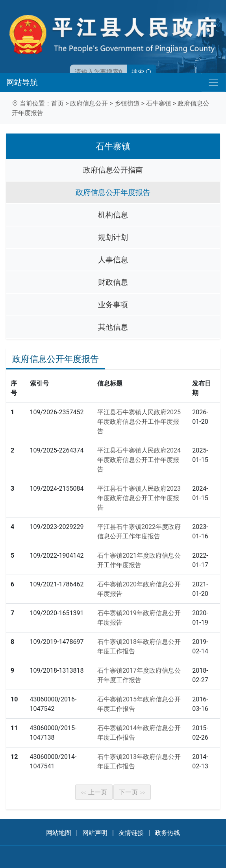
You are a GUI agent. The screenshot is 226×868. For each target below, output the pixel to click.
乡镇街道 (127, 103)
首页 (57, 103)
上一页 (94, 792)
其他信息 (113, 327)
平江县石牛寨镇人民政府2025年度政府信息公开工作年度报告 (139, 422)
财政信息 (113, 282)
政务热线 (167, 833)
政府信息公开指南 (113, 170)
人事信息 (113, 260)
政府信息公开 (89, 103)
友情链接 (131, 833)
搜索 (142, 72)
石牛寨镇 (159, 103)
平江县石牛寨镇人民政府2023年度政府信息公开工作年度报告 (139, 498)
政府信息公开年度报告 (113, 192)
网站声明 (95, 833)
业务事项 (113, 305)
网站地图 (59, 833)
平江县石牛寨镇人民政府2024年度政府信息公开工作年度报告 (139, 460)
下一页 (132, 792)
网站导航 (22, 82)
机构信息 (113, 215)
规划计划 (113, 237)
